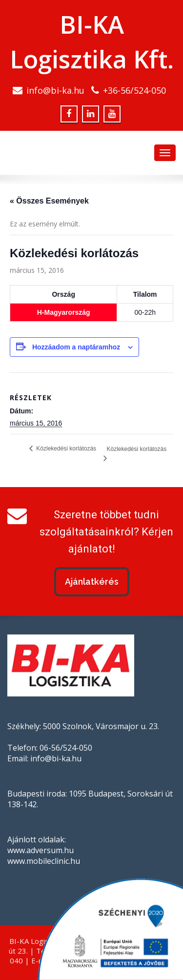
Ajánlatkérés (92, 582)
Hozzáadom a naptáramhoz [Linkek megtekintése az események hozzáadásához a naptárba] (76, 347)
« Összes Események (49, 201)
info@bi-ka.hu (55, 90)
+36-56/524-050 (134, 90)
